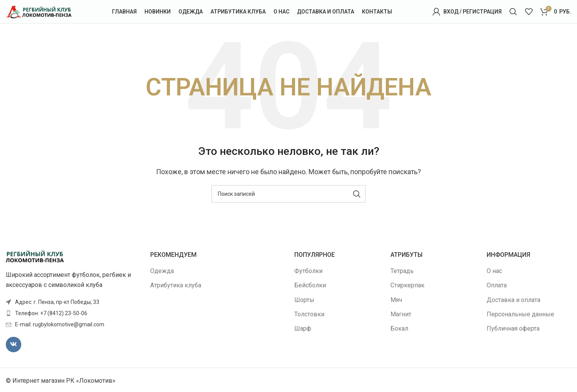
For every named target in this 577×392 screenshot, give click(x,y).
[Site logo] (39, 11)
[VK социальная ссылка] (14, 344)
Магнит (401, 314)
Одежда (162, 271)
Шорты (304, 300)
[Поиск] (513, 12)
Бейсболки (310, 285)
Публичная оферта (513, 328)
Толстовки (309, 314)
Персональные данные (520, 314)
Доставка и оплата (513, 300)
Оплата (497, 285)
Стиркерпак (407, 285)
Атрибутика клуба (176, 285)
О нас (494, 271)
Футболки (308, 271)
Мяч (396, 300)
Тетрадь (402, 271)
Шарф (303, 328)
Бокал (399, 328)
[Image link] (35, 256)
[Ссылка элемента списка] (72, 313)
